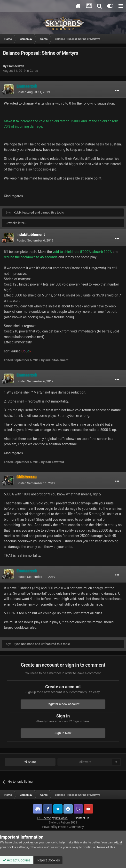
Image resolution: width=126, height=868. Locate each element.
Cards (34, 71)
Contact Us (82, 818)
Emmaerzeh (16, 66)
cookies (28, 842)
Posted (33, 92)
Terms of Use (106, 847)
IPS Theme (44, 818)
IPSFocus (61, 818)
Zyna (17, 644)
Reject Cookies (48, 860)
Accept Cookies (17, 860)
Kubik (17, 212)
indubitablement (31, 235)
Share (30, 762)
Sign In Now (63, 733)
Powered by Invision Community (63, 827)
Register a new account (63, 704)
